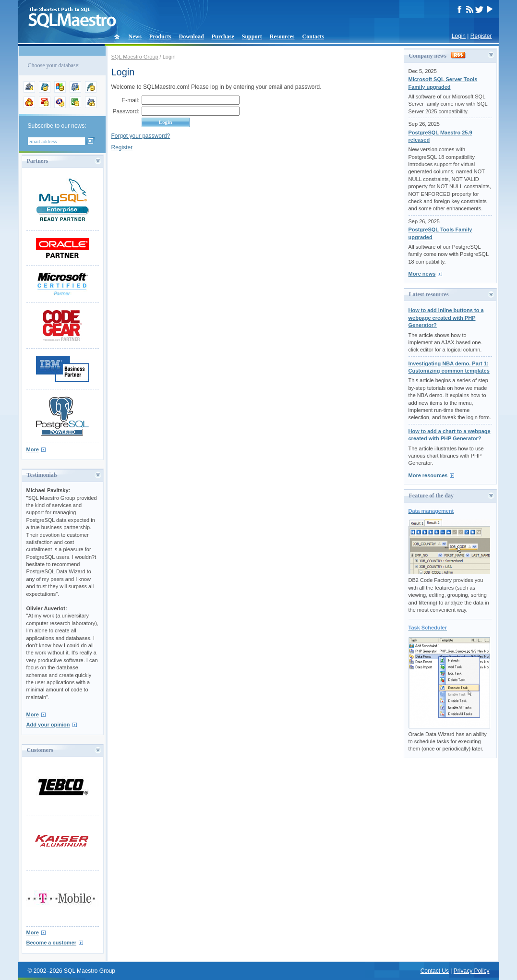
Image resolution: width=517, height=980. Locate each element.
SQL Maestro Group (135, 57)
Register (481, 36)
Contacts (313, 36)
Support (252, 36)
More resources (428, 475)
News (135, 36)
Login (459, 36)
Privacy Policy (472, 971)
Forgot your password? (141, 136)
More (33, 449)
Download (192, 36)
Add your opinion (48, 725)
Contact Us (435, 971)
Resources (282, 36)
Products (160, 36)
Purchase (223, 36)
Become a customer (52, 943)
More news (422, 274)
